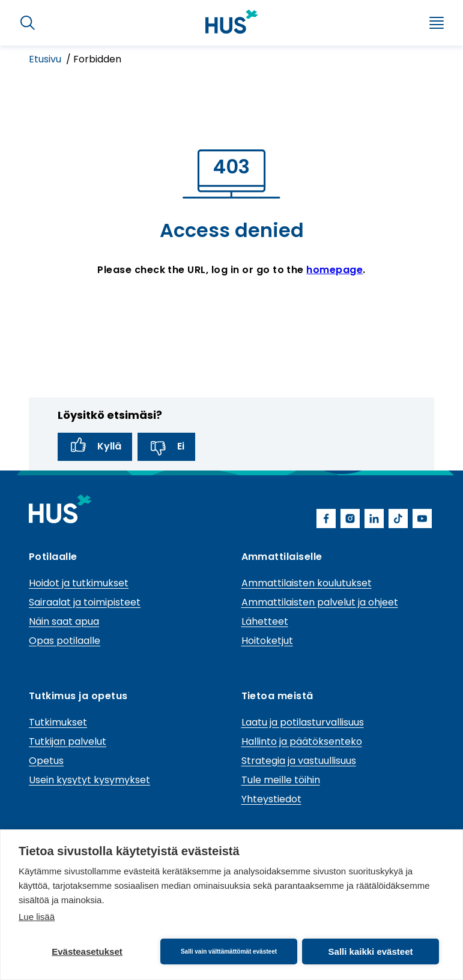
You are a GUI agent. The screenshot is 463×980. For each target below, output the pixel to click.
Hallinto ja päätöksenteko (302, 741)
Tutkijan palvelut (68, 741)
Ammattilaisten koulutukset (307, 583)
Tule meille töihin (281, 780)
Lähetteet (265, 621)
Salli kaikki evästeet (371, 951)
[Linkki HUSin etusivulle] (232, 22)
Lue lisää (37, 917)
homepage (334, 270)
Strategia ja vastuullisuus (299, 761)
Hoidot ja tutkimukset (79, 583)
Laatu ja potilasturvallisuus (303, 722)
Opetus (46, 761)
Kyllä (95, 446)
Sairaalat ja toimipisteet (85, 602)
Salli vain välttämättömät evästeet (229, 951)
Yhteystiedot (271, 799)
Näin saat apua (64, 621)
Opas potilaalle (65, 641)
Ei (166, 446)
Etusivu (46, 59)
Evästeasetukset (87, 951)
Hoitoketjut (267, 641)
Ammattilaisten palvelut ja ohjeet (320, 602)
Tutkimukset (58, 722)
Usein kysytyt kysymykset (89, 780)
